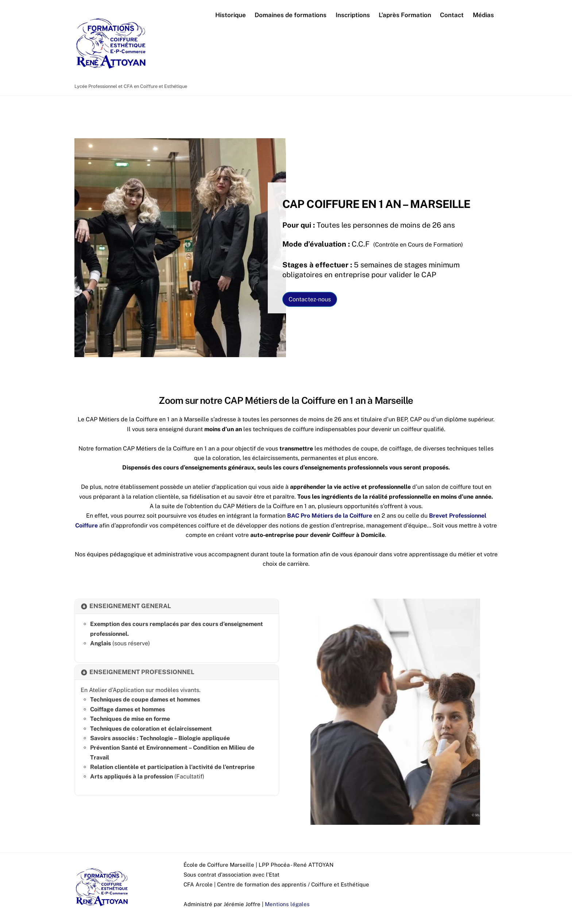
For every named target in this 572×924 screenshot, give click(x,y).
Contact (452, 16)
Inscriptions (353, 16)
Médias (483, 16)
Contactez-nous (310, 301)
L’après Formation (405, 16)
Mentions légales (287, 906)
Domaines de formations (291, 16)
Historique (231, 16)
